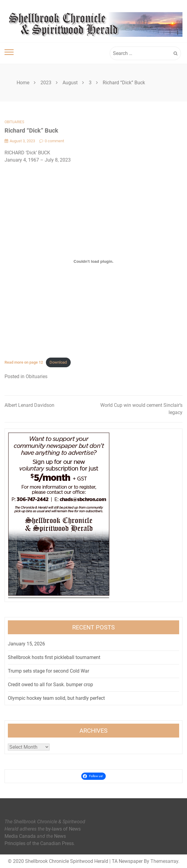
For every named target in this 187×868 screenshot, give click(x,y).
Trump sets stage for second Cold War (48, 671)
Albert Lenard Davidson (29, 405)
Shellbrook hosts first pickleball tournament (54, 657)
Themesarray (164, 861)
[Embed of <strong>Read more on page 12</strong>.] (93, 262)
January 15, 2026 (26, 644)
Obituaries (14, 122)
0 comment (52, 141)
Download (58, 362)
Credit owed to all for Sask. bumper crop (50, 685)
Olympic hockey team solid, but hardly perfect (56, 698)
